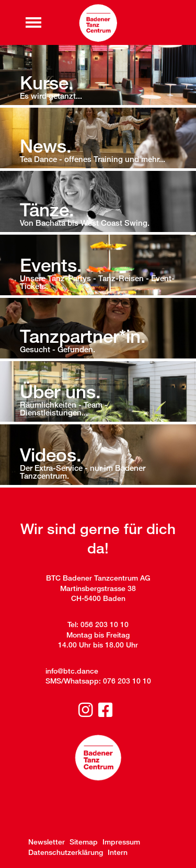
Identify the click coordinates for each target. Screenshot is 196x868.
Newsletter (47, 842)
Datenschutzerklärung (66, 852)
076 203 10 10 (127, 681)
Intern (118, 852)
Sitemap (84, 842)
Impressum (121, 842)
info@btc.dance (72, 671)
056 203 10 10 (105, 624)
